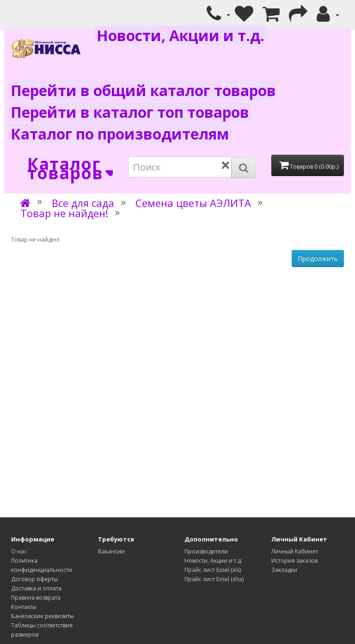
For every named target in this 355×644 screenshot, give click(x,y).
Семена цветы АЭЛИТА (193, 203)
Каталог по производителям (120, 134)
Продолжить (318, 258)
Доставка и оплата (36, 588)
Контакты (24, 607)
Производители (206, 551)
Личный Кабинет (295, 551)
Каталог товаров (62, 169)
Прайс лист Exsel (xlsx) (214, 579)
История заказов (294, 561)
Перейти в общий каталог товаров (143, 90)
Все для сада (83, 203)
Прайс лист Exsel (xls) (213, 570)
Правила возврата (36, 598)
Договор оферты (34, 579)
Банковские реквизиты (43, 616)
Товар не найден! (64, 213)
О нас (19, 551)
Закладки (284, 570)
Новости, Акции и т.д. (181, 35)
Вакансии (111, 551)
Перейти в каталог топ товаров (130, 112)
